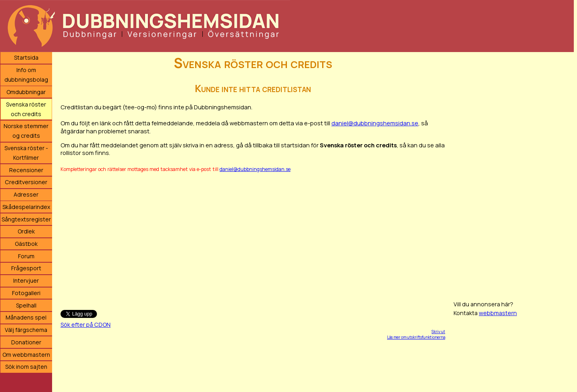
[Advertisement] (253, 237)
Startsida (26, 57)
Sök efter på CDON (86, 325)
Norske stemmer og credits (26, 131)
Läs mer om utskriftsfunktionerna (416, 337)
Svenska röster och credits (26, 109)
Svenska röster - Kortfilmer (26, 153)
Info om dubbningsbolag (26, 75)
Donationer (26, 342)
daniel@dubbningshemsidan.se (375, 123)
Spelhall (26, 305)
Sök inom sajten (26, 367)
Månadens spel (26, 317)
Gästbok (26, 244)
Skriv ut (438, 332)
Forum (26, 256)
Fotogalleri (26, 293)
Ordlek (26, 231)
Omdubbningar (26, 92)
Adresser (26, 194)
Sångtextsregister (26, 219)
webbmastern (498, 313)
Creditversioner (26, 182)
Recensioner (26, 170)
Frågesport (26, 268)
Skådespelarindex (26, 207)
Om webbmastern (26, 355)
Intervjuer (26, 280)
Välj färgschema (26, 330)
